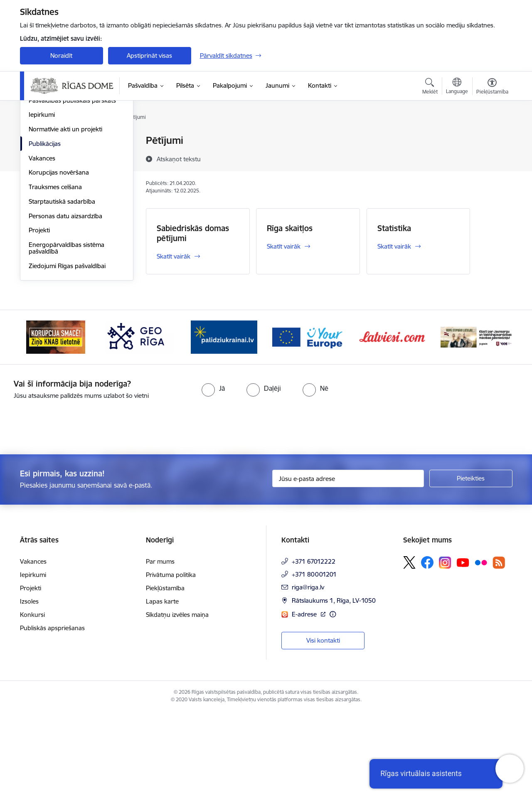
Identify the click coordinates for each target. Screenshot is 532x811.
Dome (37, 141)
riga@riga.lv (308, 686)
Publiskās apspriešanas (52, 727)
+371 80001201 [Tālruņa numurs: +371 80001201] (314, 673)
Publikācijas (45, 242)
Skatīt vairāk (174, 256)
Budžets (40, 170)
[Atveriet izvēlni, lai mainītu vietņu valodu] (457, 87)
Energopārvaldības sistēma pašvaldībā (66, 346)
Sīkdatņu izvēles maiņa (177, 714)
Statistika (394, 228)
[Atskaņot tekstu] (179, 159)
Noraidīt (61, 55)
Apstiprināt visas (149, 55)
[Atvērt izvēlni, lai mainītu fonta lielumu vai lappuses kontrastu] (492, 87)
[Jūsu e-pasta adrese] (348, 577)
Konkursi (32, 714)
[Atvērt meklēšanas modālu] (430, 87)
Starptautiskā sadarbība (62, 300)
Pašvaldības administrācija (65, 155)
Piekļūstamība (165, 687)
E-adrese (305, 713)
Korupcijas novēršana (59, 271)
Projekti (39, 329)
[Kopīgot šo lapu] (492, 158)
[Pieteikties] (471, 577)
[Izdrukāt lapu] (492, 137)
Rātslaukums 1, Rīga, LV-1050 (334, 699)
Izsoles (29, 700)
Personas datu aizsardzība (65, 314)
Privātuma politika (171, 674)
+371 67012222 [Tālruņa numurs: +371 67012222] (314, 660)
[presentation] (69, 522)
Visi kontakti (323, 739)
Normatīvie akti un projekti (65, 228)
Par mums (160, 660)
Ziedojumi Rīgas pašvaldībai (67, 364)
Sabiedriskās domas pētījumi (193, 233)
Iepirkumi (42, 213)
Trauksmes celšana (55, 285)
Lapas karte (162, 700)
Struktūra (42, 184)
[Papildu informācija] (333, 713)
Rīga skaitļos (290, 228)
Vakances (42, 257)
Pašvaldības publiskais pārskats (72, 199)
